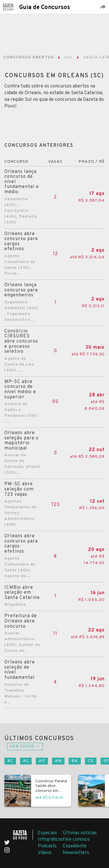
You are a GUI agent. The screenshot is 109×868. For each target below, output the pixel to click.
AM (58, 761)
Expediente (75, 846)
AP (42, 761)
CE (91, 761)
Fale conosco (76, 840)
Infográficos (50, 840)
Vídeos (45, 853)
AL (26, 761)
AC (10, 761)
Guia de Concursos (45, 8)
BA (75, 761)
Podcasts (47, 846)
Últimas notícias (80, 833)
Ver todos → (25, 746)
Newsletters (76, 853)
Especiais (47, 833)
